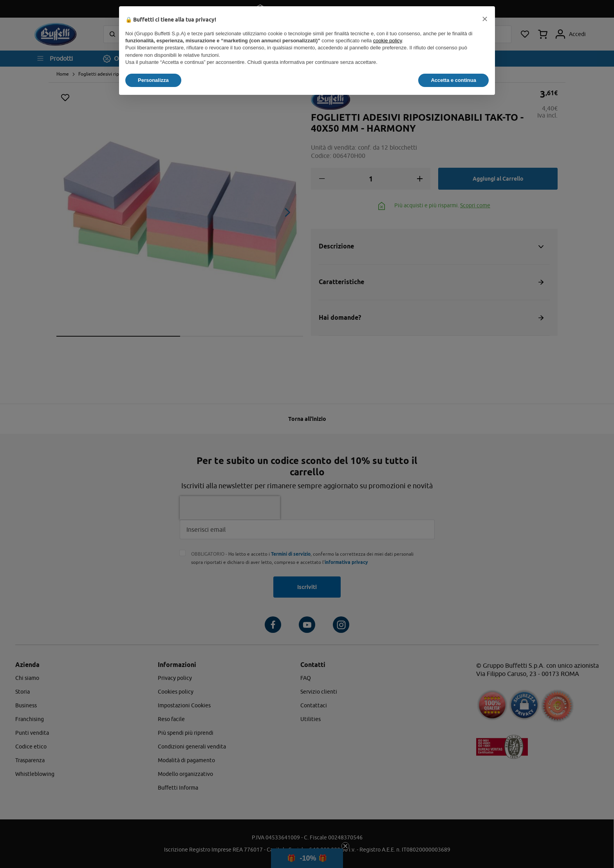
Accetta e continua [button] (453, 80)
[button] (485, 19)
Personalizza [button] (153, 80)
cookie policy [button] (387, 41)
